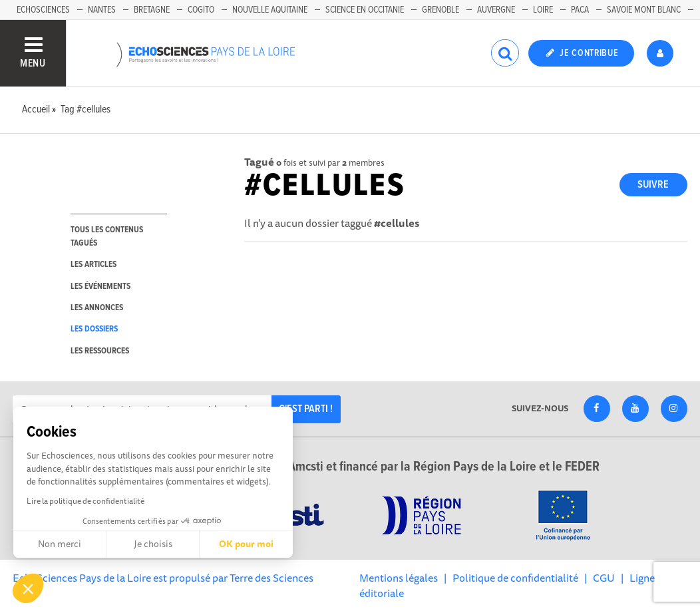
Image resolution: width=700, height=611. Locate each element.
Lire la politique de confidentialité (86, 501)
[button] (28, 588)
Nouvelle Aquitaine (270, 10)
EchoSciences (43, 10)
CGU (604, 578)
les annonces (97, 308)
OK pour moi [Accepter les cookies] (246, 544)
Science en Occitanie (365, 10)
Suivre (653, 185)
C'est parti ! (306, 409)
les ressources (100, 351)
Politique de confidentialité (515, 578)
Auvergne (496, 10)
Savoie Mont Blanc (644, 10)
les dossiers (94, 329)
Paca (580, 10)
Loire (543, 10)
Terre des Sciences (271, 578)
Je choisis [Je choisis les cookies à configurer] (153, 544)
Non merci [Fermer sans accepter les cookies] (60, 544)
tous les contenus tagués (107, 236)
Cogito (201, 10)
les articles (93, 265)
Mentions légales (399, 578)
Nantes (102, 10)
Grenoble (440, 10)
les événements (100, 287)
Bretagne (152, 10)
